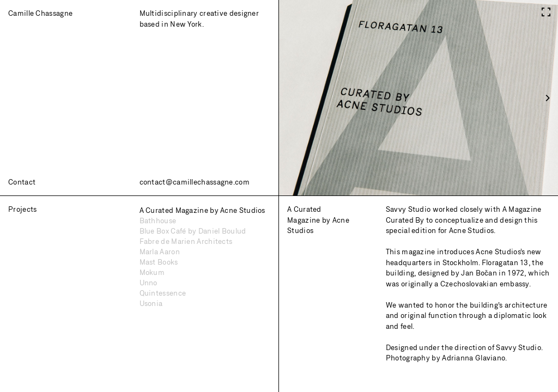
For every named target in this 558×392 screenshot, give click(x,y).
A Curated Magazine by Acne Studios (202, 210)
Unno (148, 283)
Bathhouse (158, 220)
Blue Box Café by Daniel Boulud (193, 231)
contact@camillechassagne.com (195, 182)
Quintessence (163, 293)
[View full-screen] (546, 10)
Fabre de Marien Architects (186, 241)
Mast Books (159, 262)
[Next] (547, 98)
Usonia (151, 303)
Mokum (152, 272)
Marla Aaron (160, 252)
